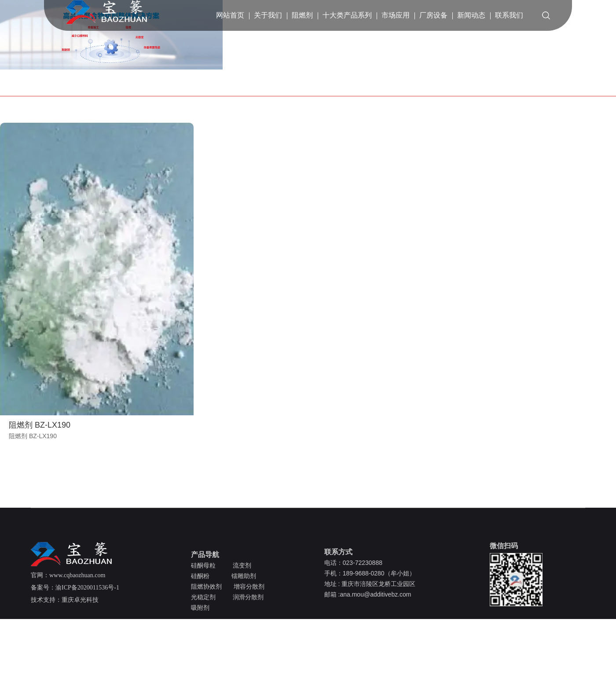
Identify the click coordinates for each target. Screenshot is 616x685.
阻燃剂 (302, 15)
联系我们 (509, 15)
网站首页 (230, 15)
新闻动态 (471, 15)
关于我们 (268, 15)
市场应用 (396, 15)
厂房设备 (433, 15)
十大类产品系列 (347, 15)
